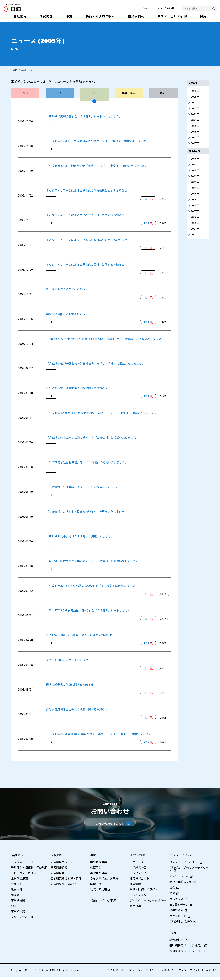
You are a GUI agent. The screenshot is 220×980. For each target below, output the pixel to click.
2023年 (196, 110)
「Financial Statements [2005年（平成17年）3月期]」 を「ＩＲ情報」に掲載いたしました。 (105, 339)
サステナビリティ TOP (184, 865)
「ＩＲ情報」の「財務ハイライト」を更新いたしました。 (82, 487)
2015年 (196, 169)
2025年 (196, 97)
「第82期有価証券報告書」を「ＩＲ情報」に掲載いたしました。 (87, 462)
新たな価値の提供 (181, 885)
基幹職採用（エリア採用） (186, 949)
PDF (146, 199)
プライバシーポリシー (143, 973)
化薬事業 (96, 871)
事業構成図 (18, 904)
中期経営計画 (138, 871)
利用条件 (167, 973)
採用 (172, 936)
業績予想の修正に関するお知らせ (67, 314)
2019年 (196, 134)
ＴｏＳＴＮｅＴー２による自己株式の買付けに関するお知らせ (85, 215)
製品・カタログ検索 (103, 904)
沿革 (14, 909)
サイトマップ (115, 973)
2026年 (196, 91)
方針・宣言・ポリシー (25, 876)
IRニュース (137, 865)
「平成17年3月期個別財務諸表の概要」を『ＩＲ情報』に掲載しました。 (92, 586)
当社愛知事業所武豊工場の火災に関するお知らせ (77, 388)
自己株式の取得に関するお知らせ (67, 289)
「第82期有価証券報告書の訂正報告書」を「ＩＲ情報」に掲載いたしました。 (95, 364)
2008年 (196, 212)
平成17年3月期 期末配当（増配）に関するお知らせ (79, 635)
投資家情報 (137, 859)
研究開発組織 (59, 871)
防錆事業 (96, 887)
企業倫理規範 (19, 882)
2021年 (196, 122)
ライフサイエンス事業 (104, 882)
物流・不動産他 (100, 893)
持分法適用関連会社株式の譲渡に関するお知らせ (77, 709)
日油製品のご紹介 (181, 925)
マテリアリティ (179, 880)
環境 (172, 897)
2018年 (196, 140)
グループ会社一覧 (22, 920)
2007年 (196, 218)
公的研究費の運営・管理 (66, 882)
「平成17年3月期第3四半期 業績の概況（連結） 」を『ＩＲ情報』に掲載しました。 (99, 734)
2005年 (196, 230)
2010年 (196, 199)
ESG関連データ (179, 908)
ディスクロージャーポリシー (148, 904)
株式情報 (135, 887)
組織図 (15, 898)
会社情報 (17, 859)
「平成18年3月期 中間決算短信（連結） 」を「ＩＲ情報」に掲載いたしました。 (97, 166)
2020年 (196, 128)
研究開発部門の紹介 (63, 887)
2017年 (196, 147)
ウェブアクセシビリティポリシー (199, 973)
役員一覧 (17, 893)
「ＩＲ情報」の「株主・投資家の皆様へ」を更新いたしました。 (87, 512)
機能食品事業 (99, 876)
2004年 (196, 236)
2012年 (196, 187)
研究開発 (56, 859)
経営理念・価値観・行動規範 (29, 871)
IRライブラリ (138, 898)
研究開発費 (58, 876)
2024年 (196, 103)
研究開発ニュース (62, 865)
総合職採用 (177, 943)
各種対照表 (177, 914)
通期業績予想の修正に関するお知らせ (70, 685)
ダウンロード (178, 919)
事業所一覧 (18, 915)
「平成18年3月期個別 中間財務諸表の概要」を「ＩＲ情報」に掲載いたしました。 (98, 141)
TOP (14, 70)
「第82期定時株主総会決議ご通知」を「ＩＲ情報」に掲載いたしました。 (93, 438)
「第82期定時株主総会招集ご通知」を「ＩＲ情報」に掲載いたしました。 (93, 561)
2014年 (196, 175)
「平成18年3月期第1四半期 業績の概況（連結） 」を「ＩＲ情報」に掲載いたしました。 (102, 413)
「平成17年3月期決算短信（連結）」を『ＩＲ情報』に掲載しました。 (90, 610)
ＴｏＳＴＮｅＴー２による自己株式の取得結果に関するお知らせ (87, 191)
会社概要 (17, 887)
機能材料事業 (99, 865)
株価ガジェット (140, 882)
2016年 (196, 162)
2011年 (196, 193)
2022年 (196, 116)
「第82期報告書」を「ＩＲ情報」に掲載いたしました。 (81, 536)
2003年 (196, 243)
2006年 (196, 224)
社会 (172, 891)
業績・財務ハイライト (144, 893)
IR (51, 125)
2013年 (196, 181)
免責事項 (135, 909)
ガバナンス (177, 902)
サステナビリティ (181, 859)
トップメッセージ (22, 865)
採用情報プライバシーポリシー (189, 954)
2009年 (196, 206)
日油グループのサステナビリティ (189, 872)
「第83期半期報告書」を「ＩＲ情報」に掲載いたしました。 (84, 116)
